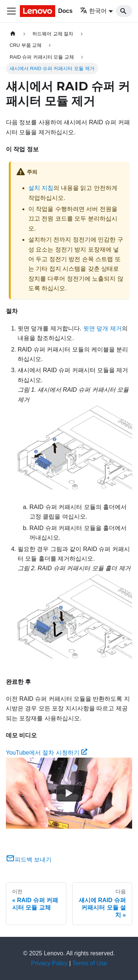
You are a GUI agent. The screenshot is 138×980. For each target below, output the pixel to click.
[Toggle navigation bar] (11, 11)
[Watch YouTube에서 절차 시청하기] (69, 793)
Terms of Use (90, 963)
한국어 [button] (93, 11)
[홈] (13, 34)
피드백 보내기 (29, 860)
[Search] (124, 11)
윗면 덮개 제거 (102, 328)
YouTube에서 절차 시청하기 (47, 753)
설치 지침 (41, 188)
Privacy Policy (49, 963)
